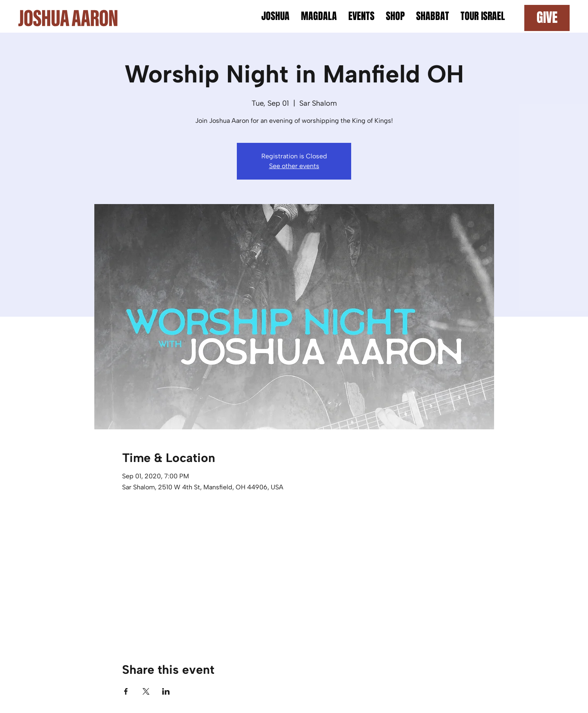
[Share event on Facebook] (126, 691)
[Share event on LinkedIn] (166, 691)
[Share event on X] (146, 691)
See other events (294, 166)
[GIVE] (547, 18)
